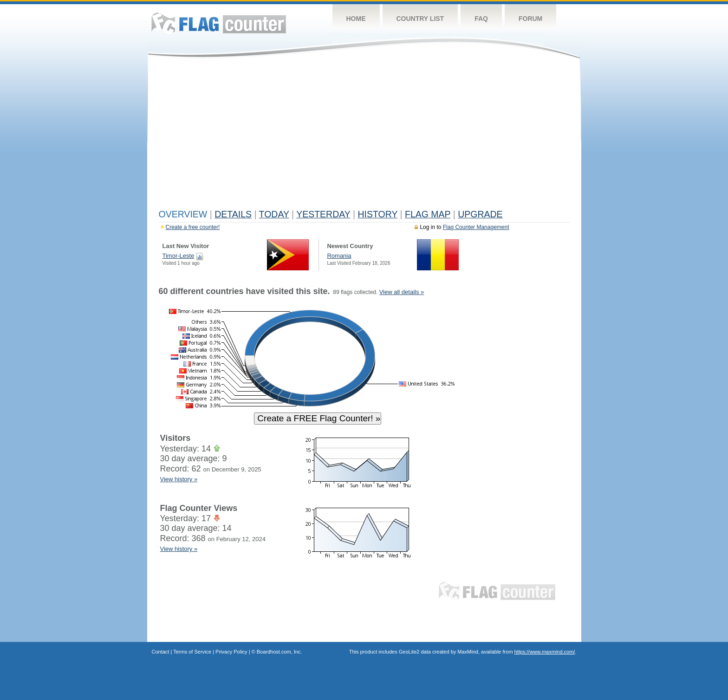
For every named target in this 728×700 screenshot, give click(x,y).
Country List (420, 19)
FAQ (481, 19)
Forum (530, 19)
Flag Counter (219, 23)
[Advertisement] (364, 136)
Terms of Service (192, 652)
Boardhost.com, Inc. (279, 652)
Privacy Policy (231, 652)
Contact (161, 652)
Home (356, 19)
